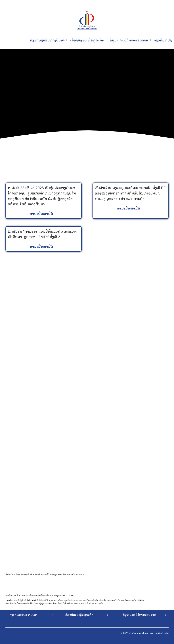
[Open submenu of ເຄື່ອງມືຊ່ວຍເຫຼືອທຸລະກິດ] (107, 615)
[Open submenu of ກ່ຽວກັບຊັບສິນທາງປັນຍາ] (52, 615)
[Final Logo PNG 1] (87, 13)
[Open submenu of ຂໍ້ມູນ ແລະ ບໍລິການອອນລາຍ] (165, 615)
